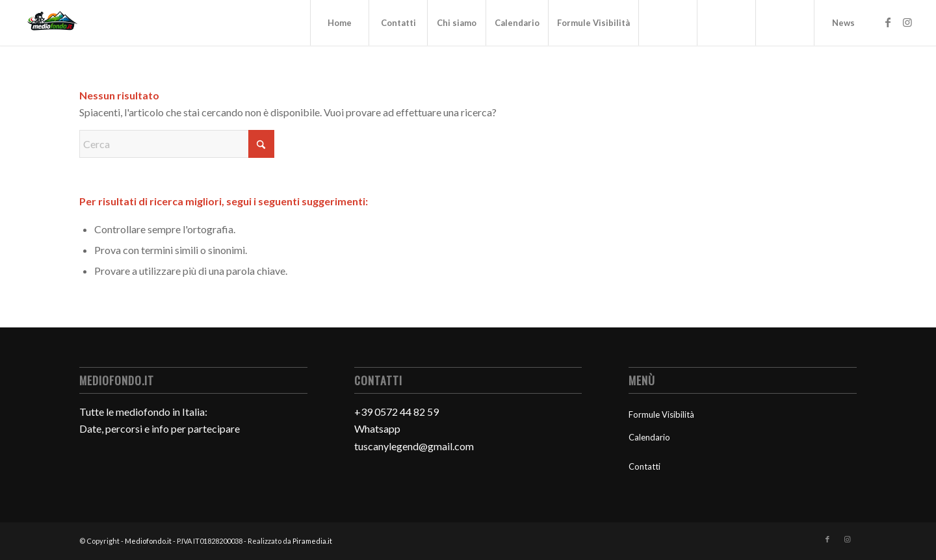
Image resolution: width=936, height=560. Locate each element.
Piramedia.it (312, 541)
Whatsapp (377, 428)
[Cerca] (177, 144)
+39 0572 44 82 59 (396, 412)
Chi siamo (457, 23)
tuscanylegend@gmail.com (414, 446)
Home (340, 23)
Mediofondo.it (148, 541)
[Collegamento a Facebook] (888, 22)
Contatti (398, 23)
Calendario (517, 23)
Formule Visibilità (593, 23)
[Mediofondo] (53, 23)
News (843, 23)
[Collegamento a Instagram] (907, 22)
